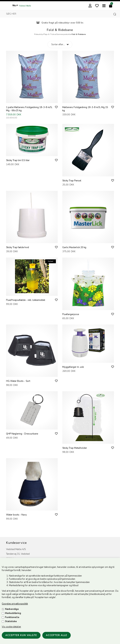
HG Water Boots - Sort (18, 381)
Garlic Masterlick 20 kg (74, 247)
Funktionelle (12, 617)
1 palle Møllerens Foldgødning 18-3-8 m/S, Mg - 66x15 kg (29, 109)
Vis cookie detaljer (11, 627)
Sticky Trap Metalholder (75, 448)
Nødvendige (12, 609)
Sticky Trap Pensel (72, 181)
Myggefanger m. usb (73, 367)
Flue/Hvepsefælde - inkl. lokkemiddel (26, 300)
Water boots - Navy (16, 515)
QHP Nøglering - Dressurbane (22, 434)
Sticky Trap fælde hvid (17, 247)
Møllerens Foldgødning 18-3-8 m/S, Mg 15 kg (85, 109)
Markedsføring (13, 613)
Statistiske (11, 621)
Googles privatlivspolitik (15, 604)
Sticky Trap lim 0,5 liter (18, 160)
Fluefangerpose (71, 314)
